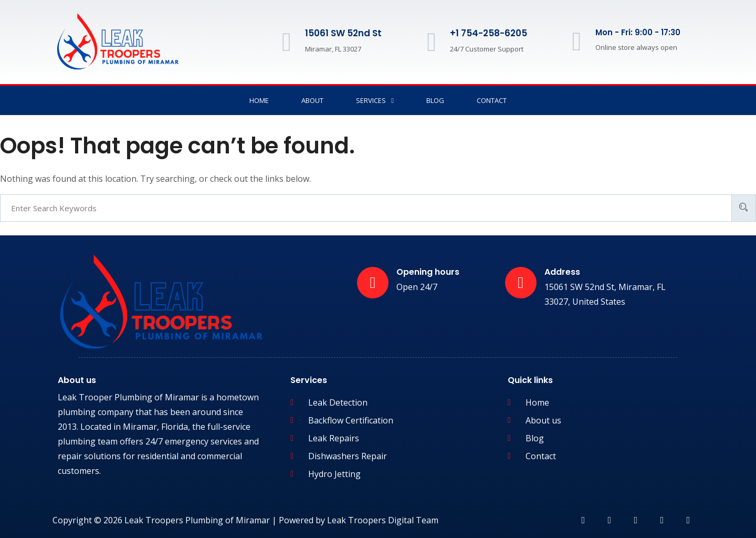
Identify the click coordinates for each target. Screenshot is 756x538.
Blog (435, 100)
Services (375, 101)
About (312, 100)
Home (259, 100)
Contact (492, 100)
